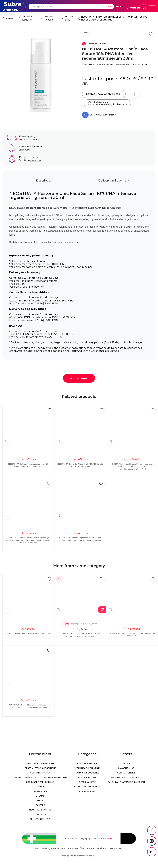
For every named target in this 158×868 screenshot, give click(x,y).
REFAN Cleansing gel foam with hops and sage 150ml (28, 633)
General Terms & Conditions (40, 768)
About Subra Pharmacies (40, 764)
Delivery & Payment (40, 819)
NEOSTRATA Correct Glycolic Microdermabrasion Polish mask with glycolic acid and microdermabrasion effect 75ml (132, 466)
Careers (40, 805)
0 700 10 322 (137, 8)
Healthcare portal (40, 810)
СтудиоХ (91, 856)
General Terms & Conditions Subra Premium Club (40, 777)
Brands (40, 787)
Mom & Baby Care (87, 777)
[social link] (152, 830)
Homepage (11, 18)
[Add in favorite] (49, 410)
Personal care (87, 782)
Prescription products (87, 787)
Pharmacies (40, 791)
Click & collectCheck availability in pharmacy (107, 103)
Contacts (40, 814)
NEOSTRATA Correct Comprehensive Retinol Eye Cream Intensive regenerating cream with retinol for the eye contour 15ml (28, 540)
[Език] (119, 7)
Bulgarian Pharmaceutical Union (126, 782)
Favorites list (126, 768)
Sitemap (40, 796)
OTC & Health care (87, 764)
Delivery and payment (114, 181)
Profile (126, 764)
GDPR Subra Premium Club (40, 782)
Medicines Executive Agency (126, 777)
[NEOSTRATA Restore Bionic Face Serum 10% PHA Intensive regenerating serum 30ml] (41, 74)
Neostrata (109, 65)
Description (44, 181)
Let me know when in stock (104, 94)
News (40, 801)
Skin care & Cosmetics (87, 773)
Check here (106, 838)
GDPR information (40, 773)
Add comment (79, 378)
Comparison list (126, 773)
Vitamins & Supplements (87, 768)
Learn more (25, 150)
